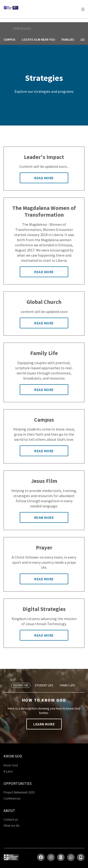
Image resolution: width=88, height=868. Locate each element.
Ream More (44, 517)
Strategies (22, 29)
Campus (10, 39)
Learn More (44, 724)
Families (68, 39)
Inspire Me (21, 685)
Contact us (11, 819)
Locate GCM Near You (38, 39)
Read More (44, 178)
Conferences (12, 798)
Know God (11, 765)
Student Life (44, 685)
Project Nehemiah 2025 (19, 792)
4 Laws (8, 771)
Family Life (67, 685)
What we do (11, 825)
